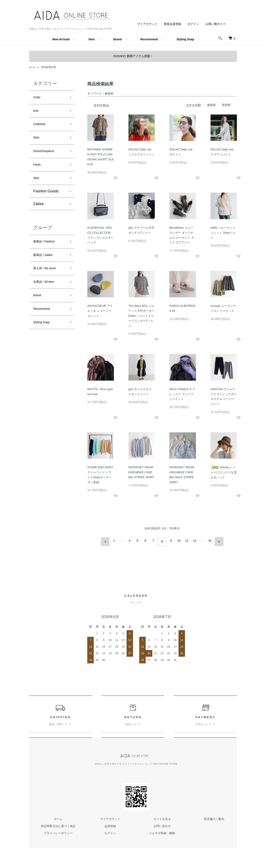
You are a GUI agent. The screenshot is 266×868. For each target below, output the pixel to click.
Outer (38, 98)
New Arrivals (61, 39)
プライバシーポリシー (58, 831)
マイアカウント (147, 24)
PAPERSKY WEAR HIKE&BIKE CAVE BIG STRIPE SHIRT (141, 472)
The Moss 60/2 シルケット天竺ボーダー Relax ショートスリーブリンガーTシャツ (142, 316)
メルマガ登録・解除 (162, 831)
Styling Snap (185, 39)
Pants (38, 172)
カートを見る (162, 817)
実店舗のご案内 (214, 817)
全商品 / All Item (47, 297)
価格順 (211, 105)
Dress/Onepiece (47, 157)
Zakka (38, 214)
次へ (217, 541)
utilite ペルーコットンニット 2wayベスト (223, 233)
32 (209, 541)
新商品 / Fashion (47, 252)
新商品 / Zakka (46, 267)
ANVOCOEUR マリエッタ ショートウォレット (100, 311)
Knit (36, 113)
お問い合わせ (162, 824)
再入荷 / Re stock (48, 282)
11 (186, 541)
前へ (107, 541)
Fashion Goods (46, 201)
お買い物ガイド (216, 24)
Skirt (37, 187)
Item (92, 39)
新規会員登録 (172, 24)
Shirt (37, 143)
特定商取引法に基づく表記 (58, 824)
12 (194, 541)
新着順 (226, 105)
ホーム (33, 67)
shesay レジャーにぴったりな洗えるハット (224, 472)
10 (178, 541)
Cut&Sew (41, 128)
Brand (117, 39)
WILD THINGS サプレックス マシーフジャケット (182, 394)
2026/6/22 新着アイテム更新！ (133, 56)
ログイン (193, 24)
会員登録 (110, 824)
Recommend (149, 39)
